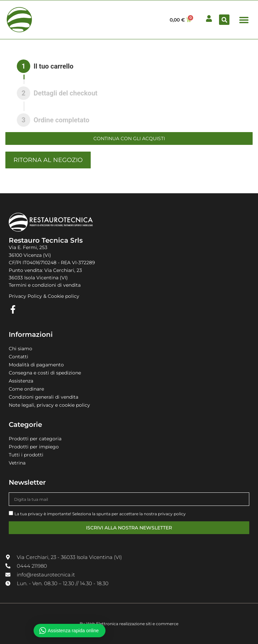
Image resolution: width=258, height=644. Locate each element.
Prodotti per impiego (34, 447)
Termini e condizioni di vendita (45, 285)
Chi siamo (20, 349)
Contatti (18, 357)
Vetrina (17, 463)
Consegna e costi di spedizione (45, 373)
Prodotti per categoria (35, 439)
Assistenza (21, 381)
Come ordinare (26, 389)
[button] (224, 20)
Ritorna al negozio (48, 160)
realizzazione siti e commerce (149, 624)
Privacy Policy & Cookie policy (44, 296)
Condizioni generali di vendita (44, 397)
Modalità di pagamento (36, 365)
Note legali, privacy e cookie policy (49, 405)
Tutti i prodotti (26, 455)
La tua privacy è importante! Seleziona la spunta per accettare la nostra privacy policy (100, 514)
